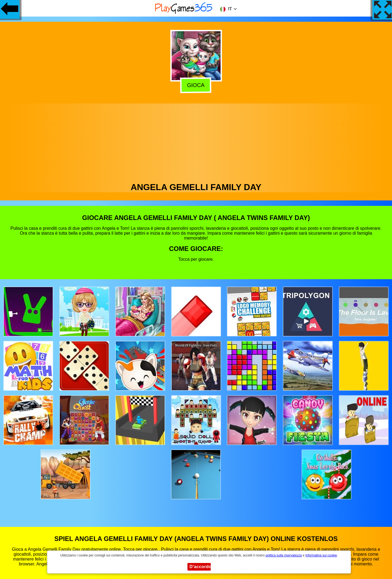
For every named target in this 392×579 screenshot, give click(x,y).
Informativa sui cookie (321, 555)
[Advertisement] (196, 141)
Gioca (197, 85)
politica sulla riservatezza (283, 555)
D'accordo (200, 567)
